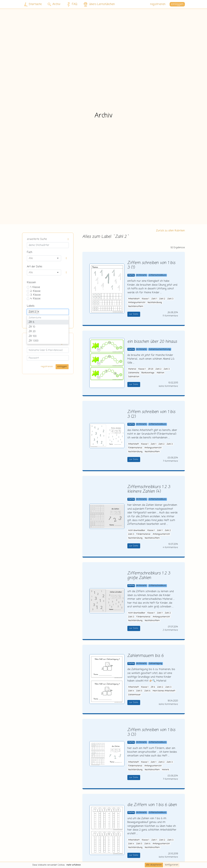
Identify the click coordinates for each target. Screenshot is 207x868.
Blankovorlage (148, 373)
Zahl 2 (162, 299)
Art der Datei (34, 267)
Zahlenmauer (134, 695)
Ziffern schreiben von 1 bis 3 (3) (151, 732)
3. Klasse (35, 295)
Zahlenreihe (134, 373)
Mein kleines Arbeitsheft (164, 691)
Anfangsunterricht (137, 303)
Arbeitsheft (134, 444)
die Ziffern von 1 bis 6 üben (152, 805)
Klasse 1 (145, 299)
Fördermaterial (135, 448)
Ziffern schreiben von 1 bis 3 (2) (151, 414)
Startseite (33, 4)
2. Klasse (35, 291)
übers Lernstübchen (99, 4)
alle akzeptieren (154, 865)
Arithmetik (141, 275)
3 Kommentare (170, 630)
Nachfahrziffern (136, 306)
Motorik (166, 770)
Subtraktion (134, 377)
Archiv (54, 4)
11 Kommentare (170, 316)
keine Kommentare (168, 386)
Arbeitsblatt (134, 299)
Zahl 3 (170, 299)
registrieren (158, 4)
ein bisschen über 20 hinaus (152, 342)
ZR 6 (153, 687)
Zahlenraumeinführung (160, 349)
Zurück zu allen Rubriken (170, 231)
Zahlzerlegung (156, 663)
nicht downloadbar (137, 530)
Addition (160, 373)
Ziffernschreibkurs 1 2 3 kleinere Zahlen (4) (149, 489)
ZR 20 (151, 369)
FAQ (72, 4)
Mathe (131, 275)
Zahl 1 (154, 299)
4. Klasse (35, 299)
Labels (31, 306)
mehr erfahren (74, 865)
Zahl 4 (131, 691)
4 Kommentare (170, 547)
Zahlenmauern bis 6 (145, 656)
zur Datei (134, 314)
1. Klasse (35, 287)
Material (132, 369)
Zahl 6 (147, 691)
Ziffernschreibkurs (158, 275)
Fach (30, 252)
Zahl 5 (139, 691)
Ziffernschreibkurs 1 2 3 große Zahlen (149, 576)
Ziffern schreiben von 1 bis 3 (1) (151, 265)
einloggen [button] (177, 4)
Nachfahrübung (155, 303)
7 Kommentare (170, 461)
